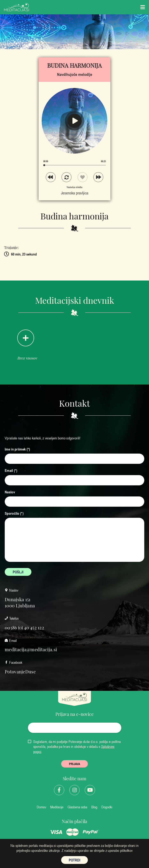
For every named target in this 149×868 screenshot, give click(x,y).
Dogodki (107, 807)
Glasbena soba (77, 807)
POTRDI (74, 860)
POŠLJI (18, 572)
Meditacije (57, 807)
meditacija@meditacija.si (31, 649)
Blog (94, 807)
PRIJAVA (74, 764)
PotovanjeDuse (20, 671)
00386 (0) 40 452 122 (24, 627)
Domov (41, 807)
